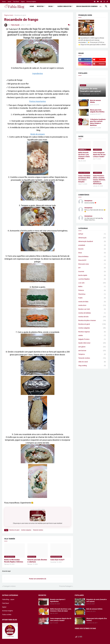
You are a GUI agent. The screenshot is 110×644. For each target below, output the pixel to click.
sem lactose (92, 351)
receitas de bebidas (92, 313)
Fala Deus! (16, 2)
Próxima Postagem (66, 586)
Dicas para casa (92, 264)
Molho (92, 287)
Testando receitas (38, 530)
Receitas (40, 6)
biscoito (92, 249)
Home (4, 2)
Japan (9, 2)
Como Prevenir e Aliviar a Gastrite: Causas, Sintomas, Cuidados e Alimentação (99, 180)
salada (92, 336)
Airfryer (92, 234)
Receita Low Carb (92, 309)
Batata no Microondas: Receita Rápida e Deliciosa (14, 561)
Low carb (92, 283)
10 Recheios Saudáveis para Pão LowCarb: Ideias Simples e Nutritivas (98, 122)
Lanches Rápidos (92, 279)
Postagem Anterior (10, 586)
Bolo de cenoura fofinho (95, 101)
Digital (23, 2)
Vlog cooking (92, 366)
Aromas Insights (31, 2)
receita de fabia (92, 302)
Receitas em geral (20, 15)
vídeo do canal (92, 362)
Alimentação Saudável (92, 241)
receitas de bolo (92, 317)
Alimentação (92, 238)
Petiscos (92, 290)
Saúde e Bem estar (64, 6)
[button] (101, 6)
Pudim (92, 298)
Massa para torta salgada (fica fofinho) (97, 111)
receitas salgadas (26, 530)
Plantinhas (92, 294)
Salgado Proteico (92, 339)
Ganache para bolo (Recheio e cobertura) (37, 561)
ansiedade (92, 245)
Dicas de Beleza (92, 257)
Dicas (51, 6)
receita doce (92, 305)
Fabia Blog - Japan (8, 599)
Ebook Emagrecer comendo (87, 6)
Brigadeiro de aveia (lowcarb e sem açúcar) (97, 600)
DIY (92, 268)
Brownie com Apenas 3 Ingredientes (58, 600)
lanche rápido (92, 275)
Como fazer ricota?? (57, 560)
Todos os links (7, 615)
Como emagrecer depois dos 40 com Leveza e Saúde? (99, 155)
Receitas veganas (92, 332)
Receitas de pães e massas (92, 321)
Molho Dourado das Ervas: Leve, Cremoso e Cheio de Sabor (84, 156)
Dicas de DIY (92, 260)
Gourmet (92, 272)
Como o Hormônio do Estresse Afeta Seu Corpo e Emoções (84, 179)
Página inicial (9, 15)
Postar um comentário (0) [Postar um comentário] (38, 579)
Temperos (92, 354)
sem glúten (92, 347)
